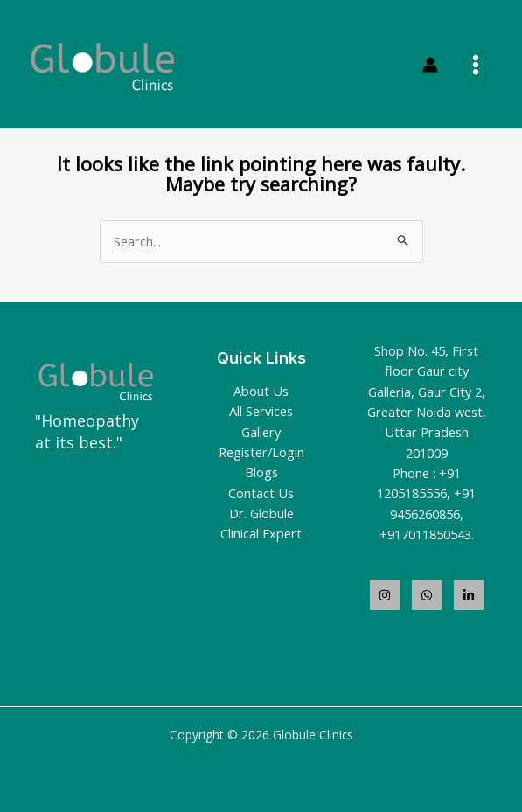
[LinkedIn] (469, 595)
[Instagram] (385, 595)
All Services (261, 411)
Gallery (261, 432)
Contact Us (261, 493)
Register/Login (261, 452)
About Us (261, 391)
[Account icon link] (430, 65)
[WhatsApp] (427, 595)
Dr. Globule (261, 513)
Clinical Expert (261, 533)
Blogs (261, 472)
